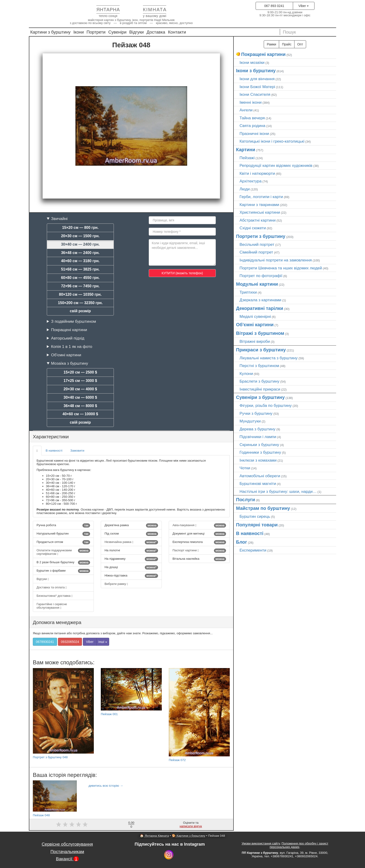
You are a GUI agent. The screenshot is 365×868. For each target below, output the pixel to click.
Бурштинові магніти (258, 484)
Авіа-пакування (199, 525)
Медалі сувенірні (255, 316)
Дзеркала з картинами (260, 300)
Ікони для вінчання (257, 79)
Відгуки (136, 32)
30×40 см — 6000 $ (80, 397)
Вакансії (67, 859)
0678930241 (45, 642)
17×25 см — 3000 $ (80, 381)
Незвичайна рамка (131, 542)
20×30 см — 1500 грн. (80, 236)
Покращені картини (69, 330)
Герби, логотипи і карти (261, 197)
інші (103, 642)
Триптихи (248, 292)
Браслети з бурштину (259, 381)
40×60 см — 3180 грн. (80, 261)
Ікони (79, 32)
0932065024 (70, 642)
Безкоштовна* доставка (55, 596)
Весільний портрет (257, 244)
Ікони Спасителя (255, 94)
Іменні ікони (251, 102)
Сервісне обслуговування (67, 844)
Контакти (177, 32)
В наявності (54, 451)
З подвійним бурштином (73, 321)
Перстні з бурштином (259, 366)
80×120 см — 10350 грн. (80, 294)
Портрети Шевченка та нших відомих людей (281, 268)
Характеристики (51, 437)
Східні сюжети (253, 228)
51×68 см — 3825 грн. (80, 269)
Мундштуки (250, 421)
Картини (246, 150)
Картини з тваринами (259, 205)
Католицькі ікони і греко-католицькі (272, 141)
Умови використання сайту (261, 843)
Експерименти (253, 550)
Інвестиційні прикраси (260, 389)
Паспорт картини (199, 551)
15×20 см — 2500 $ (80, 372)
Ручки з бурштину (256, 413)
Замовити (77, 451)
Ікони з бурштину (256, 71)
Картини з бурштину (50, 32)
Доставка (156, 32)
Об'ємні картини (66, 355)
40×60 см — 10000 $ (80, 414)
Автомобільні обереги (260, 476)
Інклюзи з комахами (258, 460)
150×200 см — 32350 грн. (80, 303)
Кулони (246, 374)
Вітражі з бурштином (260, 333)
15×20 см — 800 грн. (80, 228)
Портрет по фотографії (261, 276)
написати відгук (191, 826)
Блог (242, 542)
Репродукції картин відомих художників (276, 165)
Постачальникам (67, 852)
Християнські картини (260, 212)
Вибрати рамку (116, 584)
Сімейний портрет (256, 252)
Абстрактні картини (258, 220)
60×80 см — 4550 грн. (80, 278)
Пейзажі (247, 158)
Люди (245, 189)
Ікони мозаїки (252, 62)
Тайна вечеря (252, 118)
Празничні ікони (254, 134)
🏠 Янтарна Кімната (154, 836)
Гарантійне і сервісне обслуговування (52, 606)
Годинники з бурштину (260, 452)
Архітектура (251, 181)
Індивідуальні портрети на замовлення (276, 260)
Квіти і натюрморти (257, 173)
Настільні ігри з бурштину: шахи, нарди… (278, 491)
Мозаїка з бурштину (69, 363)
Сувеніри (117, 32)
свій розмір (80, 311)
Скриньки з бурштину (259, 445)
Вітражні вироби (255, 341)
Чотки (245, 468)
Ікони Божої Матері (257, 87)
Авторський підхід (68, 338)
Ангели (246, 110)
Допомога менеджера (57, 622)
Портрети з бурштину (261, 236)
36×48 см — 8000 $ (80, 406)
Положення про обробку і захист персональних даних (299, 845)
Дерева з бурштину (257, 429)
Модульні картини (257, 284)
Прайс (287, 44)
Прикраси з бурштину (261, 350)
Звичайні (59, 219)
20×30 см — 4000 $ (80, 389)
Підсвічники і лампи (258, 437)
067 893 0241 (274, 6)
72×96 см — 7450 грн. (80, 286)
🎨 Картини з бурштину (189, 836)
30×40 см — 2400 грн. (80, 244)
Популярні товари (257, 525)
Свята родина (252, 126)
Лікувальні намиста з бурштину (269, 358)
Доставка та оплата (52, 587)
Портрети (96, 32)
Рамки (271, 44)
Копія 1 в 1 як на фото (72, 347)
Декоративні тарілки (260, 308)
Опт (300, 44)
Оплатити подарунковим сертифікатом (63, 552)
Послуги (246, 500)
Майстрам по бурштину (263, 508)
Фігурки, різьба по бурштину (266, 405)
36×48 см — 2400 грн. (80, 253)
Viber (304, 6)
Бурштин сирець (255, 516)
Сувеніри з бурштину (260, 397)
